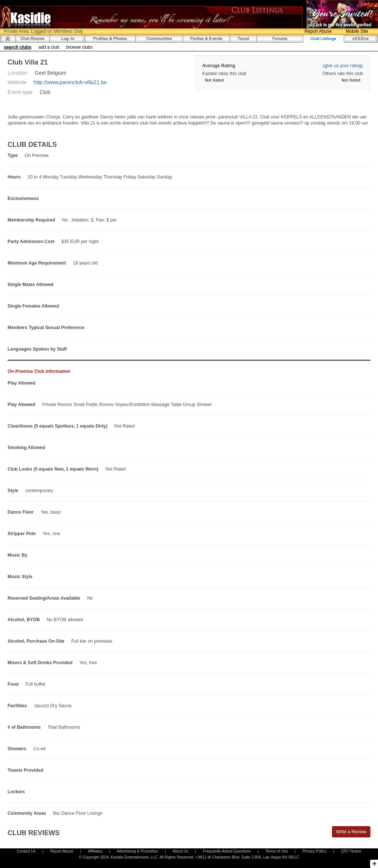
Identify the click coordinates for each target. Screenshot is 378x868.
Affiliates (95, 851)
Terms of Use (277, 851)
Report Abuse (318, 31)
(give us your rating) (343, 66)
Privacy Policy (314, 851)
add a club (49, 47)
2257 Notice (351, 851)
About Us (180, 851)
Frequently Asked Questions (227, 851)
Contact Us (26, 851)
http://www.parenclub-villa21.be (70, 82)
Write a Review (351, 832)
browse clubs (79, 47)
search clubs (18, 47)
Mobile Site (357, 31)
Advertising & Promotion (138, 851)
